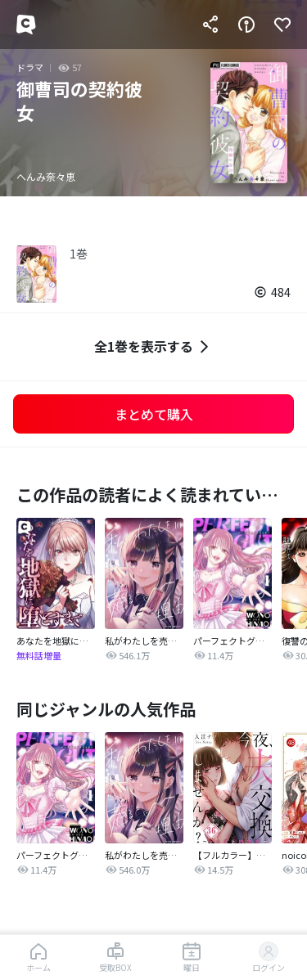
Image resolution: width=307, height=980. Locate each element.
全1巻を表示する (153, 346)
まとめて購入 (154, 414)
